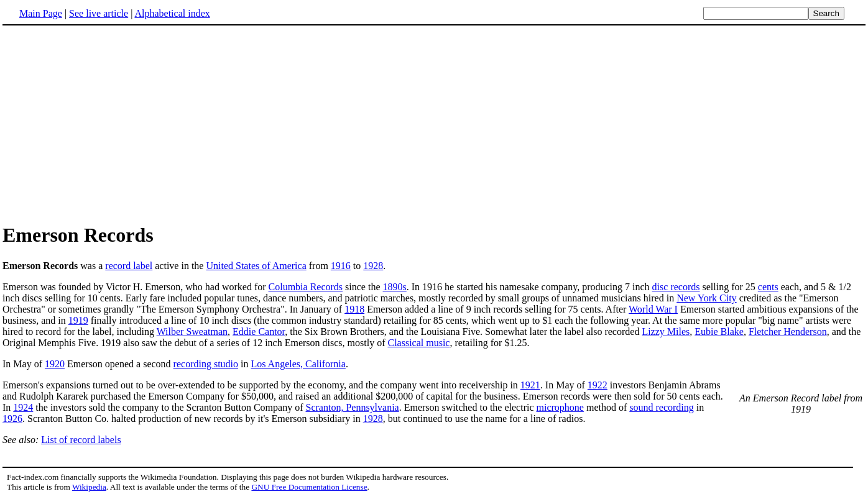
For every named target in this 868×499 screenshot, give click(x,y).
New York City (706, 298)
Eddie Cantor (259, 332)
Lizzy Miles (666, 332)
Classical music (418, 343)
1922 (598, 385)
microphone (560, 407)
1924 (23, 407)
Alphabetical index (172, 13)
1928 (373, 266)
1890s (395, 287)
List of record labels (81, 440)
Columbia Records (306, 287)
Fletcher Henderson (788, 332)
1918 (354, 309)
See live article (99, 13)
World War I (653, 309)
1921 (530, 385)
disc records (676, 287)
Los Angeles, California (298, 364)
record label (129, 266)
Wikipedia (89, 487)
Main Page (41, 13)
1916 (341, 266)
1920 (55, 364)
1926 (12, 419)
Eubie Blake (719, 332)
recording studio (206, 364)
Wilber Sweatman (192, 332)
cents (768, 287)
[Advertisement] (107, 124)
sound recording (662, 407)
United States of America (256, 266)
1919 (78, 320)
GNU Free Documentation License (309, 487)
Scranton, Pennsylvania (353, 407)
